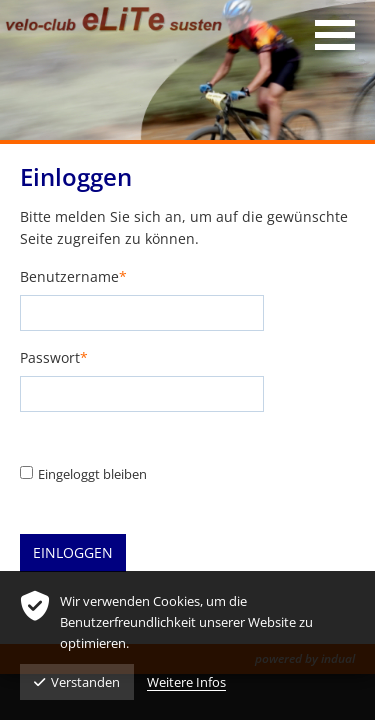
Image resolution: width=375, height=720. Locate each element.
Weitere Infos (186, 682)
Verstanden (77, 682)
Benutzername (73, 277)
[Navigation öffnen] (335, 35)
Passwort (54, 358)
